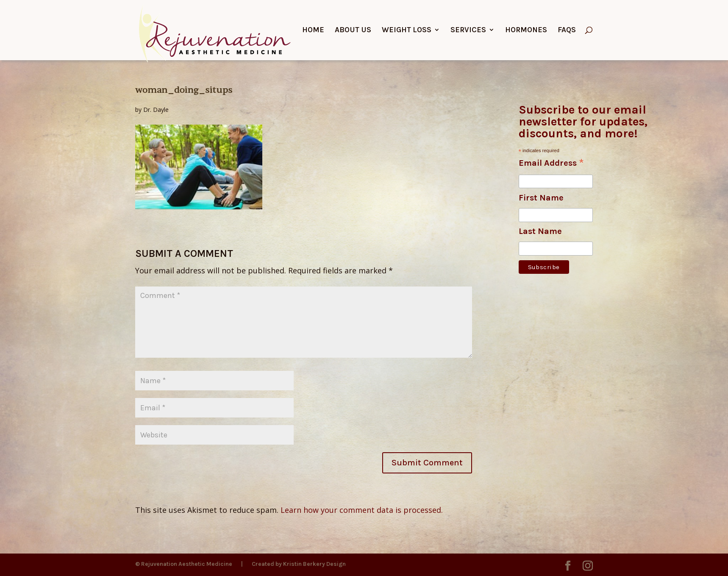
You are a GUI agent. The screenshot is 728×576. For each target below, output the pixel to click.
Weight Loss (407, 31)
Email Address (551, 164)
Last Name (540, 231)
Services (468, 31)
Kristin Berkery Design (314, 564)
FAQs (567, 31)
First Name (541, 198)
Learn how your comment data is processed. (362, 510)
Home (313, 31)
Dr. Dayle (156, 110)
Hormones (526, 31)
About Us (353, 31)
